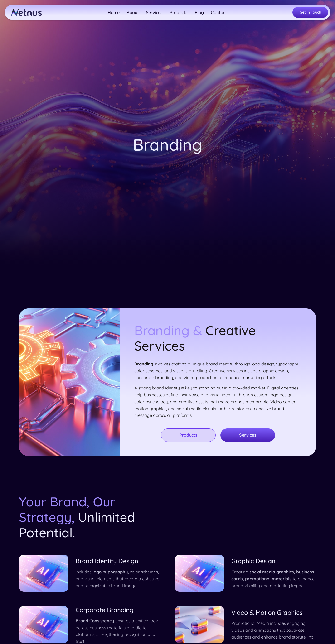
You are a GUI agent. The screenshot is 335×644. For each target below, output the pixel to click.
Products (188, 435)
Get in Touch (310, 12)
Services (248, 435)
